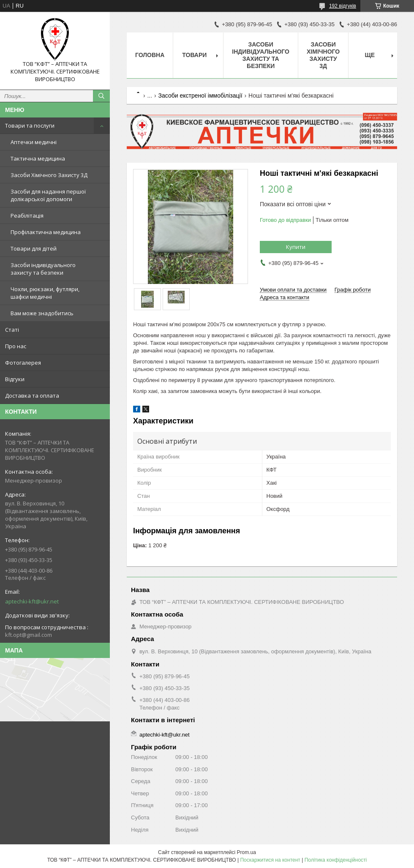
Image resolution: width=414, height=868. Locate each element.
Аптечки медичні (34, 142)
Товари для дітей (34, 248)
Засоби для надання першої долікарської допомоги (48, 195)
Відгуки (15, 379)
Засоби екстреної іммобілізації (200, 96)
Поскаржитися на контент (270, 860)
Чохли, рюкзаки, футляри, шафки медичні (45, 293)
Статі (12, 330)
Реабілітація (27, 216)
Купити (296, 247)
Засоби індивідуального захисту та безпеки (43, 269)
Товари (194, 55)
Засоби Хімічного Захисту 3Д (49, 175)
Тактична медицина (38, 158)
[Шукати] (101, 96)
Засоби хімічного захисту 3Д (323, 55)
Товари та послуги (30, 126)
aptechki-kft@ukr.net (32, 601)
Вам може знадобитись (42, 313)
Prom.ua (246, 852)
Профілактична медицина (46, 232)
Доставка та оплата (32, 396)
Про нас (16, 346)
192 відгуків (343, 6)
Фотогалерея (23, 363)
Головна (150, 55)
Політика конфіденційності (336, 860)
